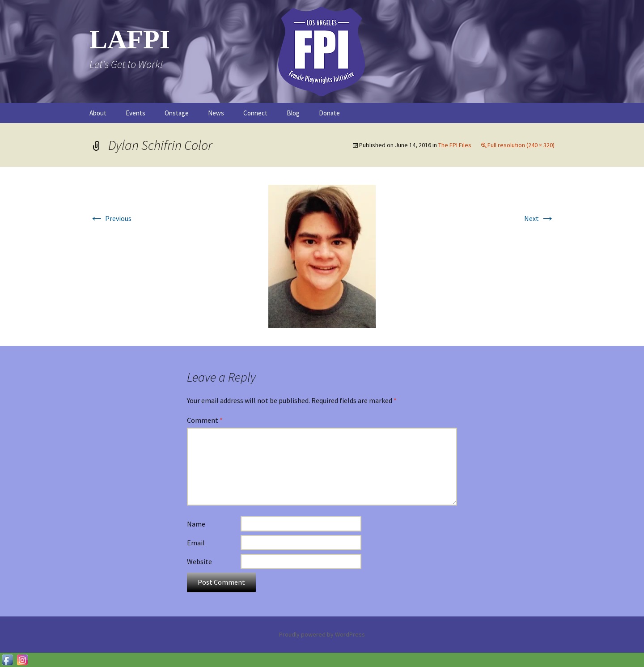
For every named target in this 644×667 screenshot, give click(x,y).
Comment (205, 420)
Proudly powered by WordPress (322, 634)
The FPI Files (455, 145)
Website (199, 561)
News (216, 113)
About (98, 113)
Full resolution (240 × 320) (521, 145)
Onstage (177, 113)
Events (136, 113)
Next (539, 218)
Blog (293, 113)
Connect (255, 113)
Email (196, 543)
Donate (329, 113)
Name (196, 524)
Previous (110, 218)
